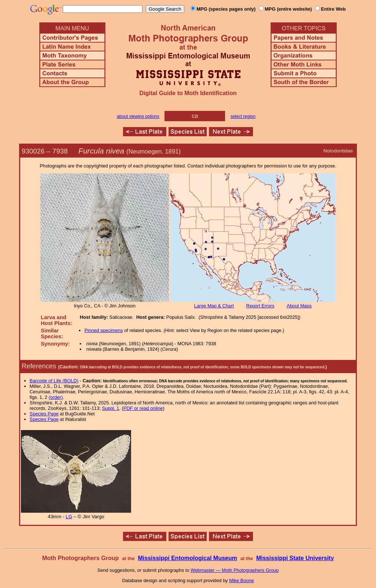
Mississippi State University (295, 558)
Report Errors (260, 306)
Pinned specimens (104, 330)
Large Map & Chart (214, 306)
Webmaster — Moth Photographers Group (235, 570)
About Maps (299, 306)
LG (69, 517)
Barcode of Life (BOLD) (54, 381)
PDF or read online (143, 408)
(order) (56, 397)
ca (195, 116)
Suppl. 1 (111, 408)
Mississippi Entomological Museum (187, 558)
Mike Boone (242, 580)
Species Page (44, 414)
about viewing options (138, 116)
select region (243, 116)
